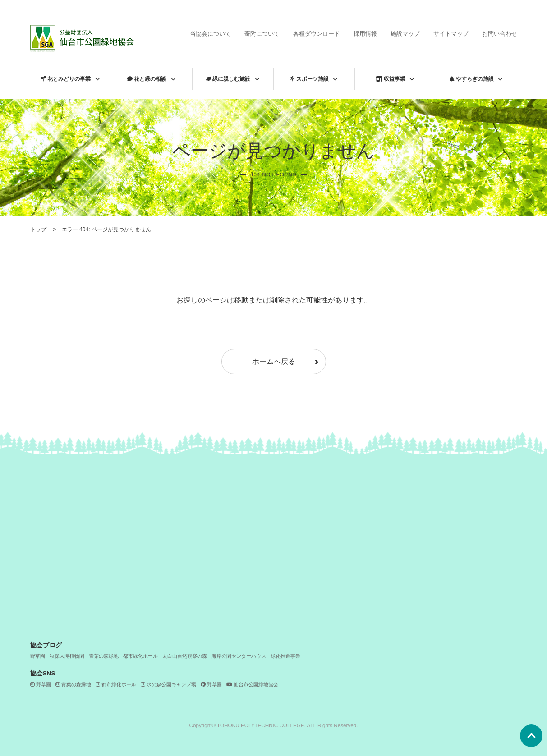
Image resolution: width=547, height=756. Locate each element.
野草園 (38, 656)
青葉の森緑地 (104, 656)
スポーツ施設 (309, 79)
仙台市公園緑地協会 (252, 684)
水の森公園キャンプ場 (168, 684)
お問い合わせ (500, 34)
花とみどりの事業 (66, 79)
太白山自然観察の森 (185, 656)
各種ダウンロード (317, 34)
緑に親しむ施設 (228, 79)
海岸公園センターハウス (239, 656)
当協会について (210, 34)
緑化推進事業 (285, 656)
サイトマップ (451, 34)
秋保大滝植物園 (67, 656)
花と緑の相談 (147, 79)
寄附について (262, 34)
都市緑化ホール (140, 656)
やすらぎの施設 (472, 79)
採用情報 (365, 34)
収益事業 (391, 79)
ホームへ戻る (274, 361)
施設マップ (405, 34)
